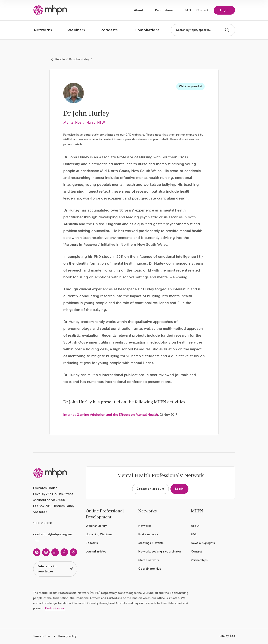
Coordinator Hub (150, 569)
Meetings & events (151, 543)
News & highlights (203, 543)
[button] (47, 30)
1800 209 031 (43, 523)
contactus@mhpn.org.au (53, 534)
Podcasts (92, 543)
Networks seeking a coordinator (160, 552)
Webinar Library (96, 526)
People (60, 59)
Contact (202, 10)
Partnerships (199, 560)
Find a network (148, 534)
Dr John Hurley (79, 59)
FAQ (188, 10)
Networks (145, 526)
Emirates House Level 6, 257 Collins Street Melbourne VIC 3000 (53, 494)
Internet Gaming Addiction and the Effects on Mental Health (111, 415)
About (139, 10)
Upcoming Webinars (99, 534)
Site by (227, 636)
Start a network (149, 560)
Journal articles (96, 552)
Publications (164, 10)
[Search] (227, 30)
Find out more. (55, 608)
